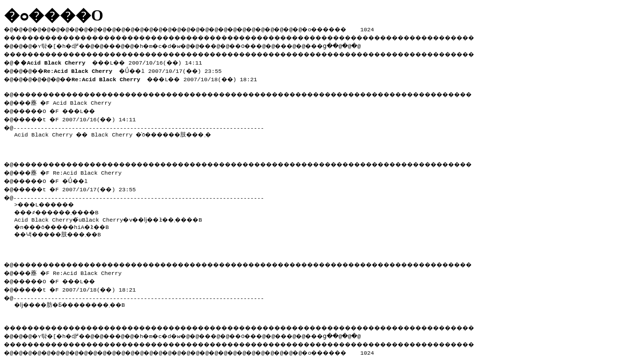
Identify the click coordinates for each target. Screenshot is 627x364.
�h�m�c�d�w (174, 45)
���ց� (356, 45)
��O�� (270, 45)
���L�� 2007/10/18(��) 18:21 (176, 76)
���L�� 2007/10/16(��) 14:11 (112, 61)
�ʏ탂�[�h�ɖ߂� (64, 45)
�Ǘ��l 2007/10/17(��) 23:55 (140, 68)
